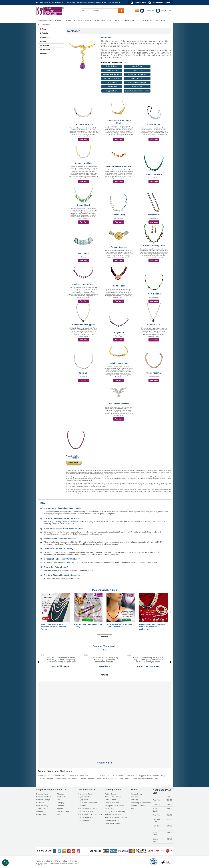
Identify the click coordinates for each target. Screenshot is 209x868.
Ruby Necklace (112, 66)
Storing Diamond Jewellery (115, 811)
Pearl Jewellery (42, 806)
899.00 (169, 826)
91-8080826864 (140, 3)
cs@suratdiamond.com (161, 3)
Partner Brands (110, 794)
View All (105, 637)
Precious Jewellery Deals (112, 74)
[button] (104, 650)
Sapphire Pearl (112, 91)
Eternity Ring (109, 809)
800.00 (169, 815)
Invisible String (137, 66)
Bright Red (157, 804)
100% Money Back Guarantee (76, 3)
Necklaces (40, 803)
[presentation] (170, 612)
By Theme (43, 54)
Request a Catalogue (139, 806)
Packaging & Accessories (141, 803)
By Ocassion (44, 46)
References (61, 806)
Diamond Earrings (43, 800)
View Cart (150, 10)
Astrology (40, 811)
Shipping (135, 800)
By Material (44, 33)
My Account (167, 10)
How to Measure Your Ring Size (90, 814)
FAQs (59, 800)
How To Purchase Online (87, 809)
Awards (134, 809)
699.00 (169, 804)
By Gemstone (45, 37)
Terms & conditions (44, 861)
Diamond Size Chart (86, 811)
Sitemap (74, 861)
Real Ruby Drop (157, 827)
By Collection (45, 50)
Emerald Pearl (112, 87)
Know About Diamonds (87, 794)
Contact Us (61, 797)
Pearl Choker (137, 87)
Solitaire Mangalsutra (119, 363)
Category (61, 803)
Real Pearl (157, 800)
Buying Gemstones (85, 797)
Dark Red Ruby (156, 821)
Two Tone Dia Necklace (112, 79)
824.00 (169, 819)
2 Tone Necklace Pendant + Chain (137, 91)
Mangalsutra (154, 215)
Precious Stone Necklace (84, 284)
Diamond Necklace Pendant (137, 74)
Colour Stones (112, 83)
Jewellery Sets (42, 809)
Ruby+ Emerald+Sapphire (137, 83)
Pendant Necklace (137, 79)
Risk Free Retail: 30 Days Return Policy (50, 3)
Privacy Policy (137, 794)
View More (84, 140)
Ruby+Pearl (119, 333)
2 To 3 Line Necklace (84, 124)
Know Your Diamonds (113, 823)
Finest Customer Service (111, 3)
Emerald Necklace (137, 70)
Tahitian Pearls (110, 800)
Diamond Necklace (112, 70)
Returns (60, 809)
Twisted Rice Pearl (154, 373)
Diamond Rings (42, 794)
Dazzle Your (155, 840)
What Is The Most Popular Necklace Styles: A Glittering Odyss (54, 627)
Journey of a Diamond (113, 814)
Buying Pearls (83, 800)
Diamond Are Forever (113, 797)
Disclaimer (135, 797)
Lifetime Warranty (95, 3)
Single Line (84, 373)
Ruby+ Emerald (154, 294)
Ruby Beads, (155, 810)
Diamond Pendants (44, 797)
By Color (43, 41)
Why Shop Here (63, 811)
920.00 (169, 839)
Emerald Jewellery (112, 803)
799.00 (169, 809)
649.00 (169, 800)
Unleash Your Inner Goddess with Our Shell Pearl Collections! (152, 627)
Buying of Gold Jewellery (114, 806)
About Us (61, 794)
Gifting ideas (41, 814)
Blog (59, 814)
